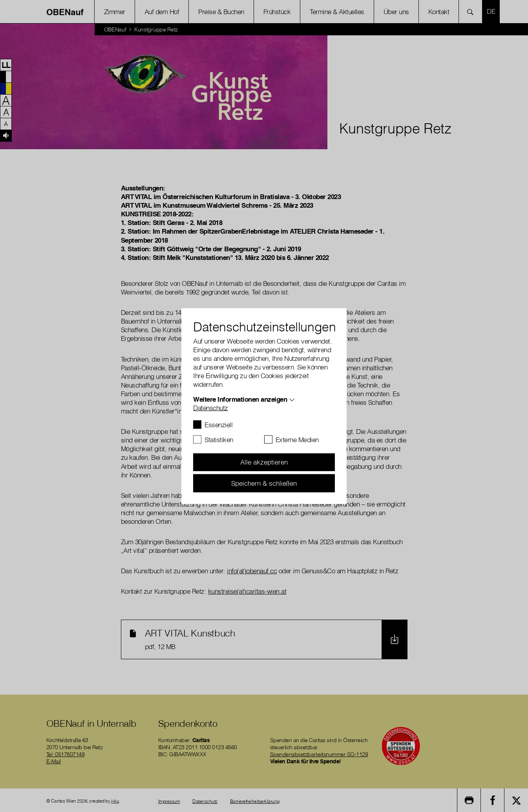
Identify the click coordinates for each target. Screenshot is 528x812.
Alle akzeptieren (264, 462)
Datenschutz (211, 407)
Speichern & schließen (264, 483)
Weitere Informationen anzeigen (240, 399)
